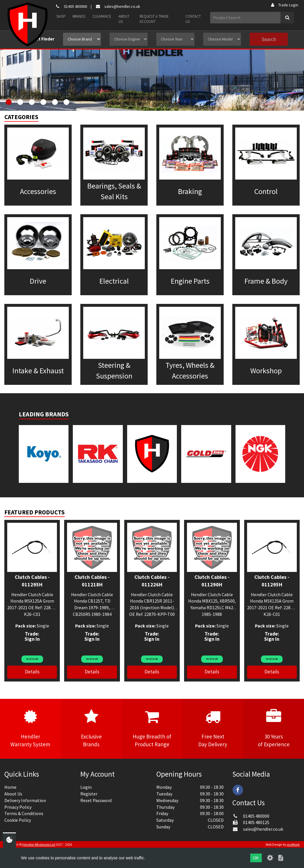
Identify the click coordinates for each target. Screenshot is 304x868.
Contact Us (193, 19)
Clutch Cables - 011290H (212, 581)
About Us (124, 19)
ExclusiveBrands (91, 728)
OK (256, 858)
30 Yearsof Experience (274, 728)
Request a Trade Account (154, 19)
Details (32, 672)
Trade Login (284, 5)
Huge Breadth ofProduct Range (152, 728)
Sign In (32, 639)
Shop (61, 16)
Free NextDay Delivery (213, 728)
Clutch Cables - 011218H (92, 581)
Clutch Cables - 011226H (152, 581)
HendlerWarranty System (30, 728)
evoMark (293, 844)
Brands (79, 16)
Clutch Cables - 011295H (32, 581)
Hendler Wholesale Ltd (39, 844)
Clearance (102, 16)
